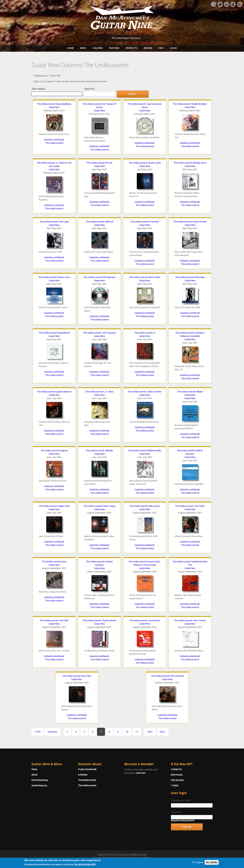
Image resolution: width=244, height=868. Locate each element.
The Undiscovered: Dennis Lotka (145, 163)
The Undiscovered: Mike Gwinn (145, 506)
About (34, 775)
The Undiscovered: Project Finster (190, 222)
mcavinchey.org (39, 785)
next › (150, 732)
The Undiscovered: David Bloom (54, 333)
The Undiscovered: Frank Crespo (99, 506)
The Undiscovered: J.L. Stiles (99, 392)
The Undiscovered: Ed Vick (99, 163)
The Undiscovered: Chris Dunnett (167, 676)
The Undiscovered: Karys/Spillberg (54, 104)
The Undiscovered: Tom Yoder (190, 506)
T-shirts (175, 785)
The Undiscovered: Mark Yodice (145, 277)
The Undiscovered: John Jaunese (99, 333)
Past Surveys (177, 780)
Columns (98, 48)
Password (177, 812)
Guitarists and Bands (54, 140)
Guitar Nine (54, 107)
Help (161, 48)
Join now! (141, 773)
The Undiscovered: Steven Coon (54, 277)
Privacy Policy (160, 860)
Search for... (90, 89)
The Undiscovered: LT (145, 333)
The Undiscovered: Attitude (99, 451)
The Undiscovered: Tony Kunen (145, 620)
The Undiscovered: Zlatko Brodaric (190, 104)
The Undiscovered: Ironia (54, 562)
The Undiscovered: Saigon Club (54, 506)
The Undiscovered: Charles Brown (99, 620)
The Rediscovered (87, 780)
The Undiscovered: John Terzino (190, 620)
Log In (173, 48)
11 (137, 732)
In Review (83, 775)
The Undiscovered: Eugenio (54, 451)
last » (163, 732)
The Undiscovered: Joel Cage (54, 222)
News (83, 48)
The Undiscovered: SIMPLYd (99, 222)
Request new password (183, 820)
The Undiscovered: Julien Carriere (145, 392)
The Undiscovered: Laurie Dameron (54, 392)
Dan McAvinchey (40, 780)
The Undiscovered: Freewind (145, 222)
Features (114, 48)
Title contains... (39, 89)
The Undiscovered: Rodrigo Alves (190, 163)
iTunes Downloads (87, 769)
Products (132, 48)
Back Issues (177, 775)
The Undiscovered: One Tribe (77, 676)
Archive (148, 48)
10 (127, 732)
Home (71, 48)
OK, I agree (198, 866)
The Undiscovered (54, 143)
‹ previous (53, 732)
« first (38, 732)
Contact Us (176, 769)
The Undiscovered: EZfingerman (99, 277)
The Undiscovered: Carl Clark (54, 620)
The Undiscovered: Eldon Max (190, 277)
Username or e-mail (181, 800)
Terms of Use (139, 860)
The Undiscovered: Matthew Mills (145, 451)
